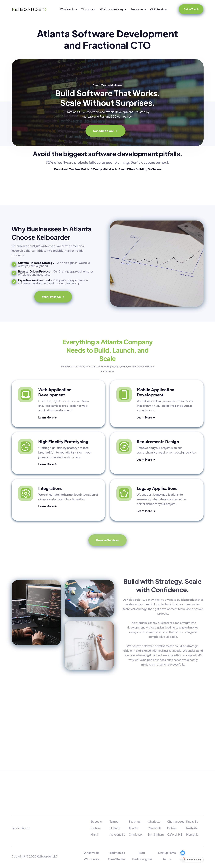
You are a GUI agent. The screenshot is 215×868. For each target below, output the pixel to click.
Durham (96, 828)
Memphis (192, 834)
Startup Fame (167, 853)
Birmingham (156, 834)
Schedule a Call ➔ (105, 131)
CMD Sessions (159, 9)
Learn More (48, 418)
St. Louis (96, 821)
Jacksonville (117, 834)
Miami (94, 834)
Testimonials (117, 853)
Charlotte (154, 821)
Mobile (172, 828)
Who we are (88, 9)
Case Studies (117, 859)
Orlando (115, 828)
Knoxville (192, 821)
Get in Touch (191, 9)
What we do (92, 853)
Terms (167, 859)
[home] (29, 9)
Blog (142, 853)
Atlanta (133, 828)
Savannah (135, 821)
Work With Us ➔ (53, 297)
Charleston (136, 834)
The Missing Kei (142, 859)
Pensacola (155, 828)
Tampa (114, 821)
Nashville (192, 828)
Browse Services (107, 540)
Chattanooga (176, 821)
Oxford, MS (175, 834)
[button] (68, 9)
